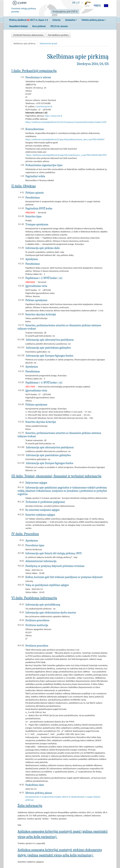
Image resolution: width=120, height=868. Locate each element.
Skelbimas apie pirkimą (24, 43)
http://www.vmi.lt (54, 116)
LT (79, 3)
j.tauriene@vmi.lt (44, 106)
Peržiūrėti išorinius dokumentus (28, 35)
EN (74, 3)
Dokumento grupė (48, 43)
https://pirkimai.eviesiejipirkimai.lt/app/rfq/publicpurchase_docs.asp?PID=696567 (65, 139)
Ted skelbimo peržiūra (58, 35)
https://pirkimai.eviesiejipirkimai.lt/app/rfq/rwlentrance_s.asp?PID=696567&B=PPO (66, 155)
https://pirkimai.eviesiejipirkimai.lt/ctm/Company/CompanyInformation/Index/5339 (66, 122)
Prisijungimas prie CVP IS (65, 11)
